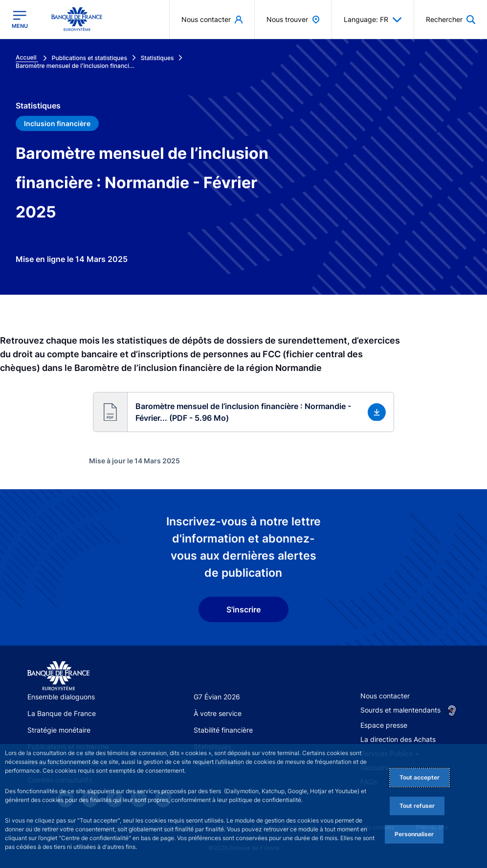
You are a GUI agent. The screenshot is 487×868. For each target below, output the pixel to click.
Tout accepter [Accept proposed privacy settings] (420, 777)
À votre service (218, 713)
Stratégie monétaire (59, 730)
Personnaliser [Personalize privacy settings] (414, 834)
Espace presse (384, 725)
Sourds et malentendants (400, 710)
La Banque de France (62, 713)
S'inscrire (243, 609)
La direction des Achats (398, 739)
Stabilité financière (223, 730)
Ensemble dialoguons (61, 697)
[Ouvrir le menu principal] (20, 20)
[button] (243, 412)
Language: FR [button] (373, 20)
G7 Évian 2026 (217, 697)
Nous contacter (385, 696)
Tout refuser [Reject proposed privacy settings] (417, 806)
